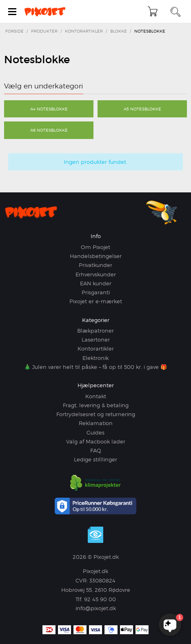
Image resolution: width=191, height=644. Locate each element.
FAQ (96, 450)
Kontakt (96, 396)
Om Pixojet (95, 247)
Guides (95, 432)
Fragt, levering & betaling (96, 405)
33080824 (102, 580)
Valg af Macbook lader (96, 441)
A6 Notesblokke (49, 130)
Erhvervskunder (96, 274)
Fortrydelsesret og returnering (96, 414)
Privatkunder (95, 265)
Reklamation (96, 423)
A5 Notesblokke (142, 109)
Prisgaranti (96, 292)
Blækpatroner (95, 331)
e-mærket (95, 535)
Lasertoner (96, 340)
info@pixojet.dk (96, 608)
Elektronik (95, 358)
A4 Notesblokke (49, 109)
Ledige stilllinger (95, 459)
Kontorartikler (96, 348)
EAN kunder (96, 283)
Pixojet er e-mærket (96, 301)
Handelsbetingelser (96, 256)
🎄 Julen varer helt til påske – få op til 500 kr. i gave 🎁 (95, 367)
